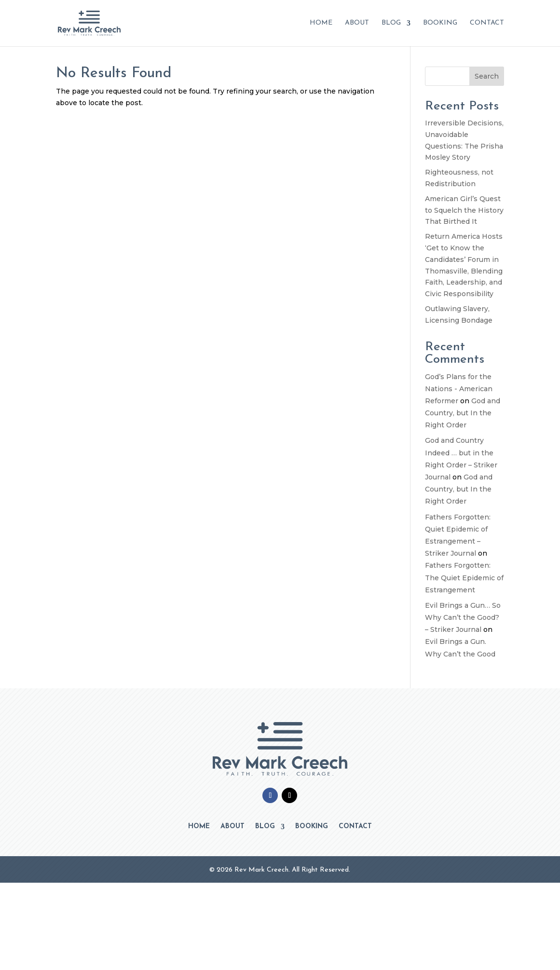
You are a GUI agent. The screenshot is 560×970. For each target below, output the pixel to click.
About (357, 23)
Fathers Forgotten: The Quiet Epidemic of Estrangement (464, 577)
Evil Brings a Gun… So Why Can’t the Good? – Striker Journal (463, 617)
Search (487, 76)
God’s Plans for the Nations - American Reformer (459, 389)
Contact (487, 23)
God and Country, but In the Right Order (463, 413)
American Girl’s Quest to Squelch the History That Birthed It (464, 210)
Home (321, 23)
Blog (391, 23)
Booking (440, 23)
